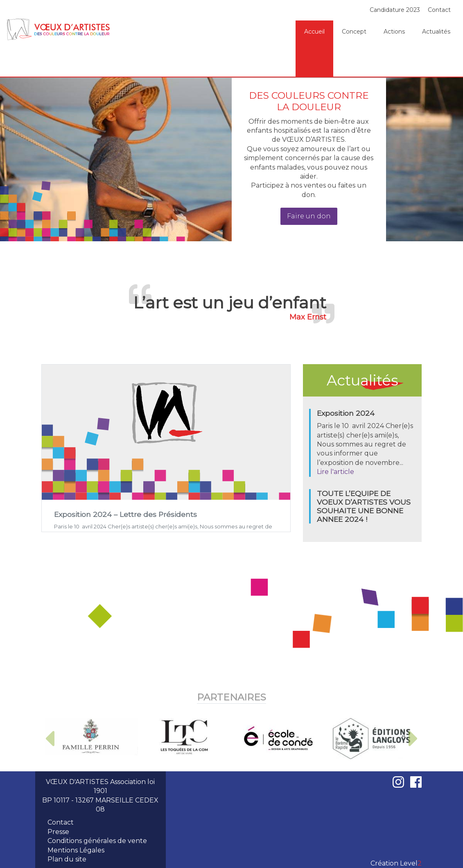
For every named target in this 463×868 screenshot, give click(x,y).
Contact (439, 10)
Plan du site (67, 859)
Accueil (314, 32)
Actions (394, 32)
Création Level (396, 863)
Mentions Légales (76, 850)
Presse (58, 832)
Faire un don (309, 216)
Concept (354, 32)
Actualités (436, 32)
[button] (50, 739)
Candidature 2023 (395, 10)
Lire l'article (335, 472)
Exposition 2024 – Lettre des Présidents (125, 514)
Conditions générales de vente (97, 841)
